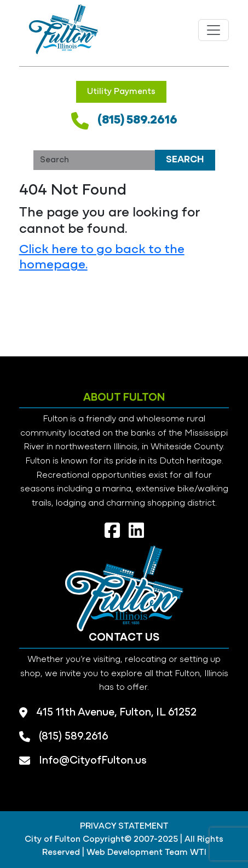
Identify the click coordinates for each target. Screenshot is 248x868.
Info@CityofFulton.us (93, 761)
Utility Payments (121, 92)
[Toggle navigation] (214, 30)
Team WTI (186, 853)
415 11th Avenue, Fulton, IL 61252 (116, 713)
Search (185, 160)
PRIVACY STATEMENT (124, 826)
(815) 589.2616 (137, 121)
